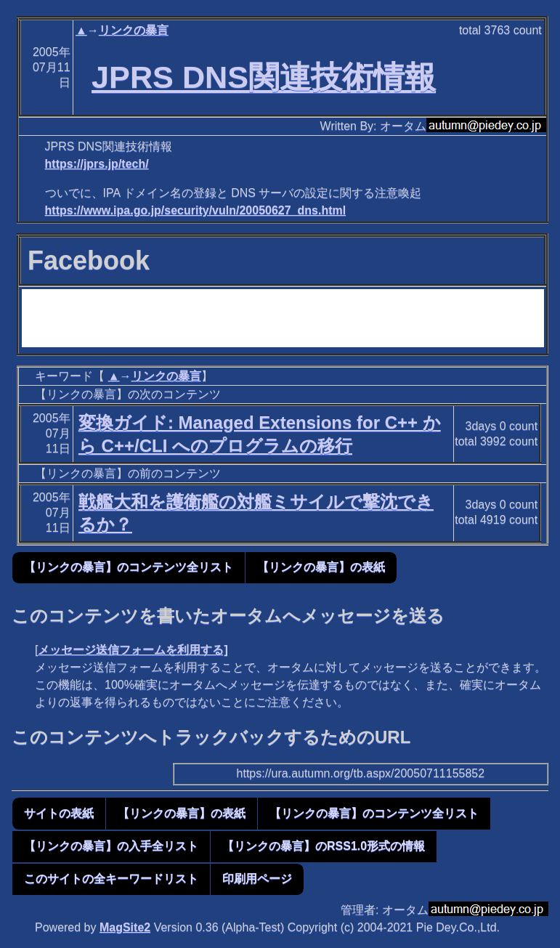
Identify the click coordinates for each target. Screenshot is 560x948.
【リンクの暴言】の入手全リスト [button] (111, 846)
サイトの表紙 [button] (59, 813)
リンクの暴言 (134, 30)
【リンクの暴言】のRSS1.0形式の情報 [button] (324, 846)
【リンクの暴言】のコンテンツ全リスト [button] (129, 567)
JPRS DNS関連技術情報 (264, 77)
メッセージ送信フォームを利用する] (133, 650)
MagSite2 (125, 927)
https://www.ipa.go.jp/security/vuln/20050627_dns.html (196, 210)
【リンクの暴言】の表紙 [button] (321, 567)
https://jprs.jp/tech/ (97, 164)
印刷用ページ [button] (257, 879)
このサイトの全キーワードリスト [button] (111, 879)
